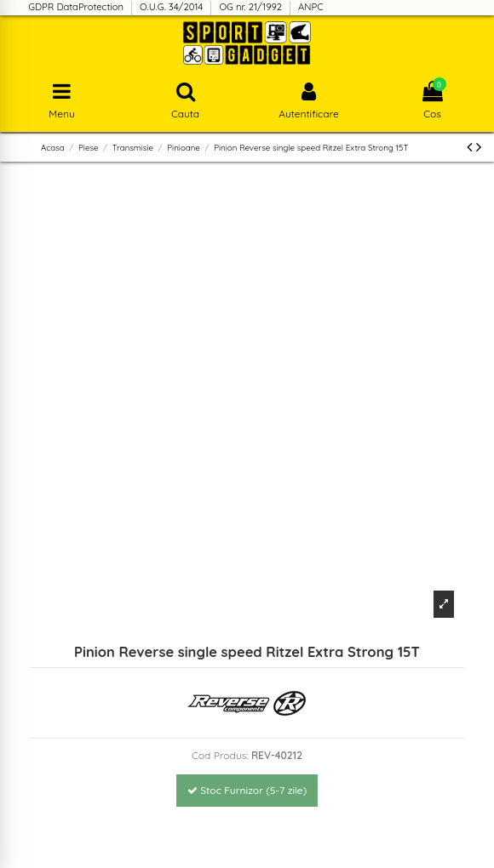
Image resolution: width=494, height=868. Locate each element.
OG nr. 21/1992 (252, 7)
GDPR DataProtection (77, 7)
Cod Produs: (220, 755)
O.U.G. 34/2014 (172, 7)
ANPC (311, 7)
